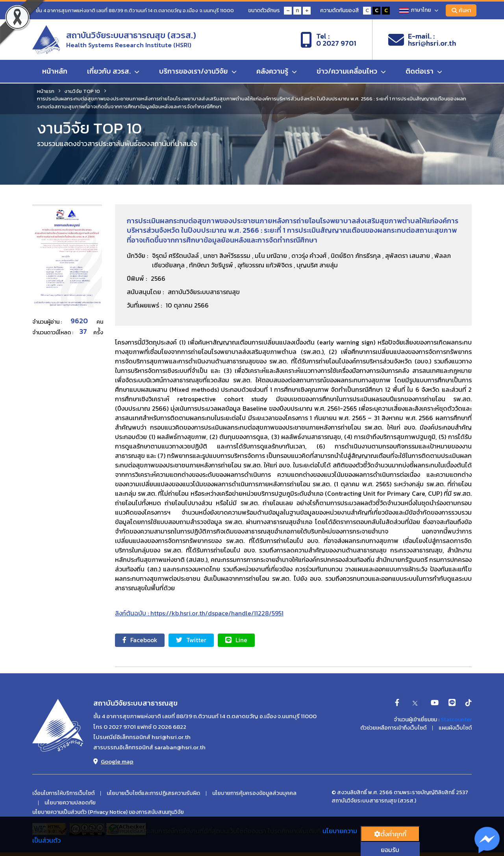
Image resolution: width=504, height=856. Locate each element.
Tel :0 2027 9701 (328, 40)
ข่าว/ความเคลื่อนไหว (351, 72)
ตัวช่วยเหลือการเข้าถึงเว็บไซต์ (393, 728)
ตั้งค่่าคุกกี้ (390, 834)
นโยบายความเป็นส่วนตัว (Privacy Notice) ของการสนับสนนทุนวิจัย (108, 812)
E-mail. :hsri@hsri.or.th (422, 40)
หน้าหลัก (55, 72)
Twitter (194, 640)
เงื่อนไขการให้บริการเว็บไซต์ (63, 794)
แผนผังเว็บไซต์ (455, 728)
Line (239, 640)
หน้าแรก (46, 91)
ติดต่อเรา (424, 72)
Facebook (141, 640)
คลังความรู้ (277, 72)
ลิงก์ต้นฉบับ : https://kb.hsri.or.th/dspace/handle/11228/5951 (199, 613)
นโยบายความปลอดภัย (70, 803)
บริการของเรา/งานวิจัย (198, 72)
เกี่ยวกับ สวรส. (113, 72)
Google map (113, 762)
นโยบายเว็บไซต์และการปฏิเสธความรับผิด (153, 794)
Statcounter (456, 720)
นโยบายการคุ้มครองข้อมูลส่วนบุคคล (254, 794)
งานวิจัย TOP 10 (82, 91)
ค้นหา (461, 10)
